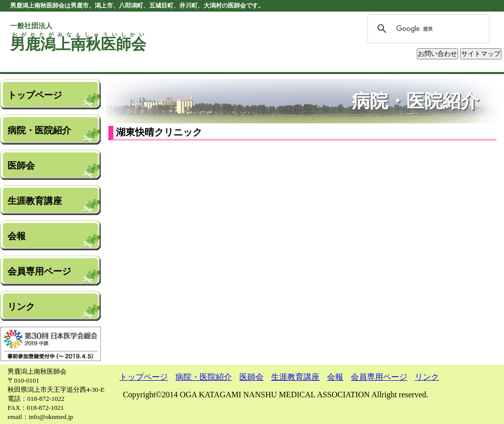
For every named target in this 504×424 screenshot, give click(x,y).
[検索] (427, 29)
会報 (17, 236)
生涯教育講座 (35, 201)
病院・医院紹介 (39, 130)
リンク (21, 307)
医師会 (21, 166)
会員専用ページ (39, 271)
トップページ (35, 95)
